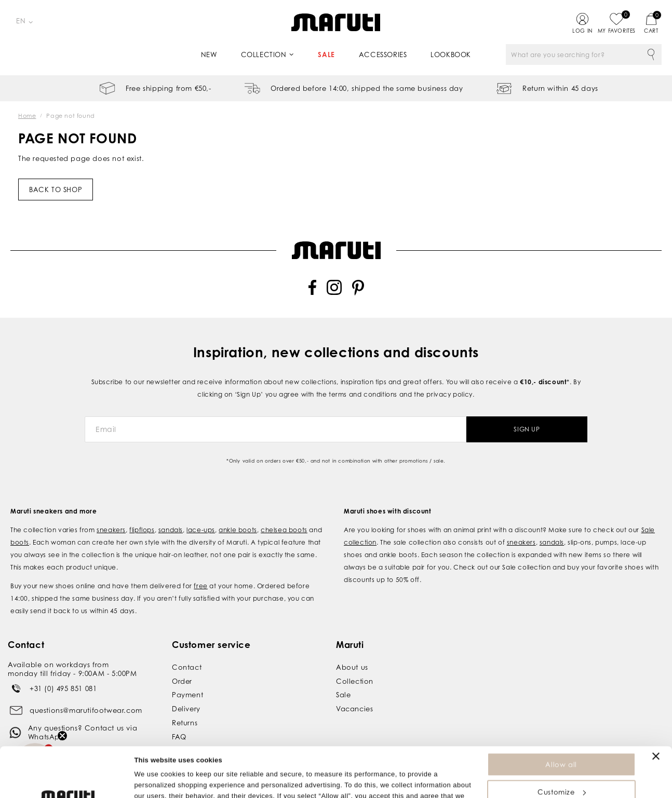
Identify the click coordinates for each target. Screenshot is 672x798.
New (209, 55)
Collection (264, 55)
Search (651, 55)
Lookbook (451, 55)
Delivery (186, 696)
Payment (187, 682)
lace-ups (201, 517)
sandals (171, 517)
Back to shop (56, 190)
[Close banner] (656, 709)
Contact (187, 654)
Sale (326, 55)
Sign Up (527, 417)
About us (352, 654)
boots (20, 529)
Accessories (383, 55)
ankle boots (238, 517)
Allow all (561, 718)
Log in (582, 31)
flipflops (142, 517)
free (200, 573)
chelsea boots (284, 517)
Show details (155, 785)
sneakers (111, 517)
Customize (561, 745)
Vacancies (354, 696)
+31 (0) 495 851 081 (63, 675)
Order (182, 668)
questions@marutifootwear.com (86, 697)
